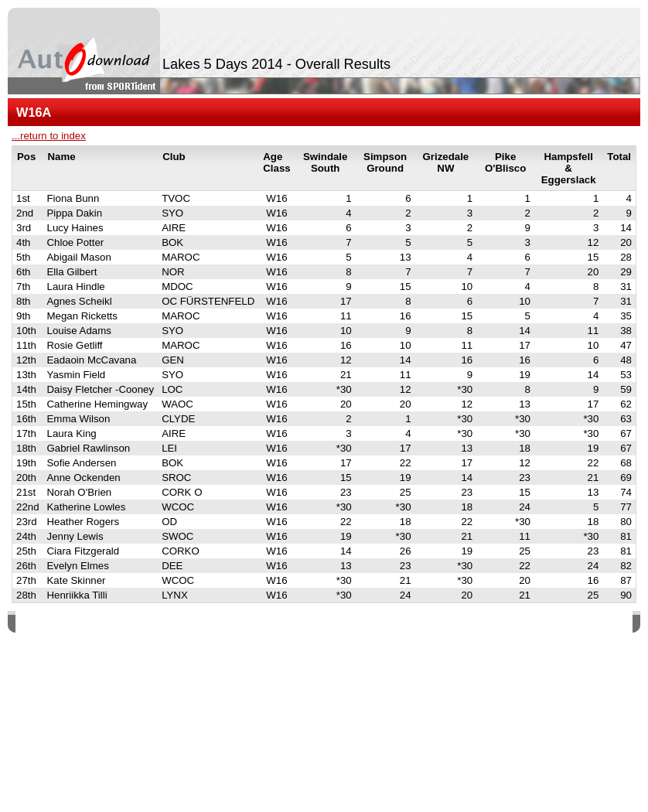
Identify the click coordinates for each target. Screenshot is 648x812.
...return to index (49, 136)
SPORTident (146, 624)
